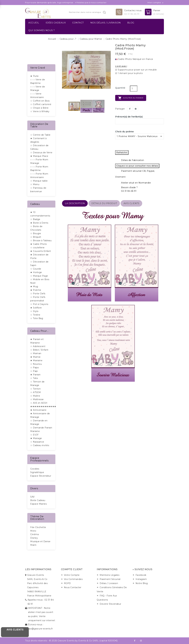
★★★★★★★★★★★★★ (43, 406)
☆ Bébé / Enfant (39, 350)
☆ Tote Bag (37, 318)
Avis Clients (15, 630)
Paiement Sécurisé (110, 579)
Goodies (35, 469)
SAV (32, 497)
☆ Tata (34, 378)
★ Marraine (36, 360)
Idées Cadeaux (56, 23)
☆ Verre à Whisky (40, 111)
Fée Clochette (38, 527)
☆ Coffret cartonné (41, 104)
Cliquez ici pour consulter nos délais (137, 166)
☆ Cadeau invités (40, 445)
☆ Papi (34, 371)
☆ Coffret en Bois (40, 101)
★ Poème (36, 290)
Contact (78, 23)
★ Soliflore (36, 308)
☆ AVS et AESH (39, 403)
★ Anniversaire (38, 410)
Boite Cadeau (38, 500)
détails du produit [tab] (104, 203)
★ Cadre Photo (39, 244)
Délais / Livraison (109, 583)
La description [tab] (75, 203)
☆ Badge (35, 219)
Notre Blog (142, 583)
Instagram (141, 579)
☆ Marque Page (39, 276)
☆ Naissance (37, 442)
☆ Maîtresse (37, 399)
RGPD (67, 583)
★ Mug (34, 286)
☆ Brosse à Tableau (41, 241)
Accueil (34, 23)
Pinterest (136, 109)
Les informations (38, 569)
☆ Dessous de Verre (41, 153)
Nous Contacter (73, 587)
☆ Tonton (35, 389)
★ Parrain (35, 375)
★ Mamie (35, 357)
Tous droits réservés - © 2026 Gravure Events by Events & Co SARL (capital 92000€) (71, 641)
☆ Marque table (39, 181)
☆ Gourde (36, 269)
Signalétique (37, 472)
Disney (34, 538)
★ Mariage (36, 438)
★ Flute (34, 76)
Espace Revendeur (41, 476)
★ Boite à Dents (39, 223)
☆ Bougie (36, 233)
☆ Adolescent (38, 346)
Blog (131, 23)
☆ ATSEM (36, 392)
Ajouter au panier (131, 98)
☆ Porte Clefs (38, 294)
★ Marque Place (39, 156)
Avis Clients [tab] (131, 203)
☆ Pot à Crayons (39, 304)
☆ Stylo (34, 311)
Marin (33, 545)
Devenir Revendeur (110, 604)
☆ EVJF (34, 435)
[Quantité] (134, 89)
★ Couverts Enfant (41, 251)
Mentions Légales (109, 575)
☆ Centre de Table (40, 135)
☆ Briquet (36, 237)
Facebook (141, 575)
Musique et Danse (40, 541)
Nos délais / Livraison (106, 23)
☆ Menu (35, 184)
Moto (33, 531)
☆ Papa (34, 368)
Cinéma (34, 534)
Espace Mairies (38, 504)
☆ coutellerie (37, 248)
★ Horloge (36, 272)
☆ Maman (36, 353)
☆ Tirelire (35, 315)
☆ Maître (35, 396)
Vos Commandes (73, 579)
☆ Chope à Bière (39, 108)
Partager (130, 109)
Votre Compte (72, 575)
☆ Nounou (36, 364)
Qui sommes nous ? (42, 30)
